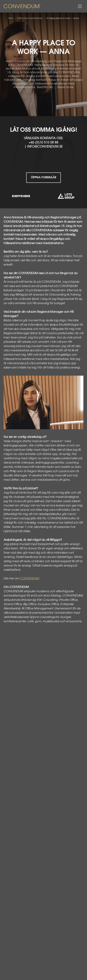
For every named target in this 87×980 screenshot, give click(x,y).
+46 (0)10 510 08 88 (43, 143)
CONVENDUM (30, 579)
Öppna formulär (43, 178)
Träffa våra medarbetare (30, 18)
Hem (11, 18)
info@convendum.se (45, 147)
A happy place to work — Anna (63, 18)
